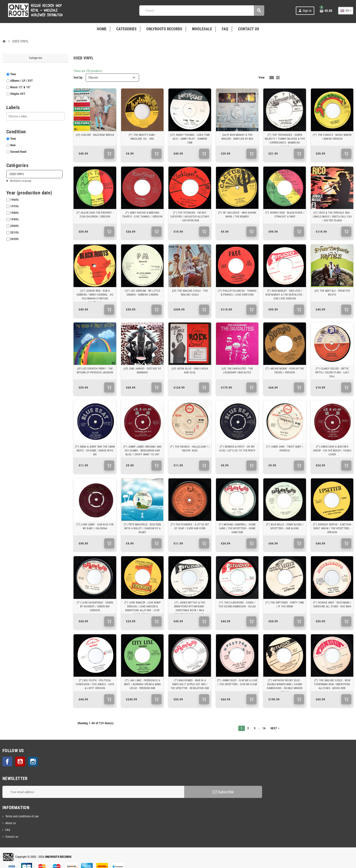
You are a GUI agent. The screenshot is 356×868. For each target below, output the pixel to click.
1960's (14, 200)
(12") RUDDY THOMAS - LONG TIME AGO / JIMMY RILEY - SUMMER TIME (190, 139)
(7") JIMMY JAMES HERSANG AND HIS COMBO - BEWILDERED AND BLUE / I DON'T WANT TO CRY (142, 451)
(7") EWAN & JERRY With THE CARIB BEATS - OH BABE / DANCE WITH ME (95, 451)
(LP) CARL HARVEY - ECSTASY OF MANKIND (142, 371)
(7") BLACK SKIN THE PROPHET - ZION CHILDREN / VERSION (95, 215)
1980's (14, 213)
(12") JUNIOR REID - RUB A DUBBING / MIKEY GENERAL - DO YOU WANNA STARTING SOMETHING (95, 297)
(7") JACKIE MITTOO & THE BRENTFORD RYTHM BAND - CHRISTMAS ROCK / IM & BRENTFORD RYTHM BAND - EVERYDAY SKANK (190, 610)
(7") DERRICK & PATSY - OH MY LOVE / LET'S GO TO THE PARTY (237, 449)
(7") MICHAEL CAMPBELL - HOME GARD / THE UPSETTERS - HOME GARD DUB (237, 528)
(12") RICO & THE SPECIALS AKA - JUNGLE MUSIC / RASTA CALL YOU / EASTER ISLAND (332, 217)
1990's (14, 219)
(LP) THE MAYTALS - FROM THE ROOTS (332, 293)
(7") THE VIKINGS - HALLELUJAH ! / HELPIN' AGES (190, 449)
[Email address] (93, 792)
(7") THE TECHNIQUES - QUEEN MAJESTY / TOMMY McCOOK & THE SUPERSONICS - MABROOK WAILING (285, 141)
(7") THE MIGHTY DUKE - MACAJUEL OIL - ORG (142, 137)
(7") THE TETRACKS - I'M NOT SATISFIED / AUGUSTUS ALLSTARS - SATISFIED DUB (190, 217)
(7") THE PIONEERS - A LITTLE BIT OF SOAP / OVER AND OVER (190, 526)
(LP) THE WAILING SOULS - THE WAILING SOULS (190, 293)
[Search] (202, 11)
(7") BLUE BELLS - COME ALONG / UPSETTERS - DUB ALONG (285, 526)
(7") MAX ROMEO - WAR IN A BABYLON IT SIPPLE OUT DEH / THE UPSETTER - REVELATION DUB (190, 684)
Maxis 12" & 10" (20, 87)
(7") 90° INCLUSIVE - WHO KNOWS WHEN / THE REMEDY (237, 215)
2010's (14, 232)
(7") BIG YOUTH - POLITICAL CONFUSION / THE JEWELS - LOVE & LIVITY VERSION (95, 684)
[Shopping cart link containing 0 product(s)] (326, 11)
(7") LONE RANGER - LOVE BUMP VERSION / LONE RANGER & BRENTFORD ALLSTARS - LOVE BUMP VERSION (142, 608)
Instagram (33, 762)
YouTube (20, 762)
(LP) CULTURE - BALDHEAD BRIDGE (95, 135)
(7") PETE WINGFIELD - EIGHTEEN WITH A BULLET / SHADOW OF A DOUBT (142, 528)
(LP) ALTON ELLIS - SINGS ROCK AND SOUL (190, 371)
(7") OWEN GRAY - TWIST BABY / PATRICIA (285, 449)
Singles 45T (18, 94)
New (13, 145)
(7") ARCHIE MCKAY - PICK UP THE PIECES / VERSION (285, 371)
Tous (13, 74)
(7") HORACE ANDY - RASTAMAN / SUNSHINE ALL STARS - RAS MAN (332, 605)
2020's (14, 239)
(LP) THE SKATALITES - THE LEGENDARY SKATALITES (237, 371)
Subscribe (223, 792)
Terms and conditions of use (22, 816)
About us (11, 823)
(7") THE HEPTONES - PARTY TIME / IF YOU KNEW (285, 605)
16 (264, 728)
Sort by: (78, 77)
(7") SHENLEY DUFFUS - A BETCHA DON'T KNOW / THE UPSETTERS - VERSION (332, 528)
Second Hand (18, 152)
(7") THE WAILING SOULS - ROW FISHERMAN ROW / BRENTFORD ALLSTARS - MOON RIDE (332, 684)
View (261, 77)
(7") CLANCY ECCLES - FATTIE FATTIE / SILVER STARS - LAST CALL (332, 373)
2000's (14, 226)
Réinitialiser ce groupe (20, 181)
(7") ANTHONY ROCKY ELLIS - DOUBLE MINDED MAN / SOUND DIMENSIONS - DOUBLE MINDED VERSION (285, 686)
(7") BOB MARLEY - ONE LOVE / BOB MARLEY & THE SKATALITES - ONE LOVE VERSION (285, 295)
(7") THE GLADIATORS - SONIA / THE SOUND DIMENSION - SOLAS (237, 605)
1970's (14, 206)
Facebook (7, 762)
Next (276, 728)
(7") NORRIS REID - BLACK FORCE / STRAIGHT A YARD (285, 215)
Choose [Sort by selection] (93, 77)
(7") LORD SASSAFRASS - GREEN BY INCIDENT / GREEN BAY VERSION (95, 607)
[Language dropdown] (346, 11)
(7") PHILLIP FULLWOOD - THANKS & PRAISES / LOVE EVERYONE (237, 293)
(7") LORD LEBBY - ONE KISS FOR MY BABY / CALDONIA (95, 526)
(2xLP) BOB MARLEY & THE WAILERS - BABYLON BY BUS (237, 137)
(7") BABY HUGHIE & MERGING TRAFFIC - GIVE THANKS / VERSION (142, 215)
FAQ (8, 830)
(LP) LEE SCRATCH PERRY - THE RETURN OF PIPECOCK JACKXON (95, 371)
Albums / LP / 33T (21, 81)
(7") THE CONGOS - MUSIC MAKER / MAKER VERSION (332, 137)
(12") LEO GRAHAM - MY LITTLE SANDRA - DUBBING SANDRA (142, 293)
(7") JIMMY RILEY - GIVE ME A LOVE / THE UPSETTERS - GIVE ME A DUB (237, 682)
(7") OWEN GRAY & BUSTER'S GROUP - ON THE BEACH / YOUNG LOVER (332, 451)
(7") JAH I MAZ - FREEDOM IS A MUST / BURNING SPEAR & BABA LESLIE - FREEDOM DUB (142, 684)
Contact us (12, 837)
